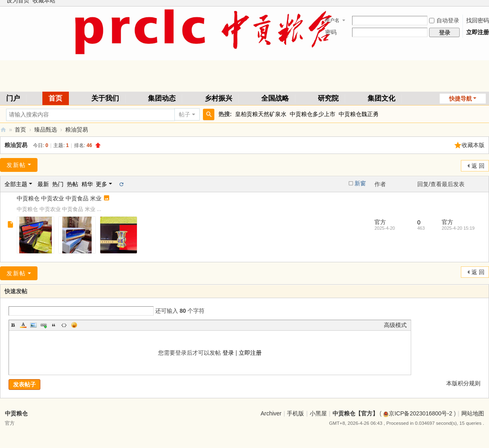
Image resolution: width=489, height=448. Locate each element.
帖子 (185, 114)
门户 (13, 98)
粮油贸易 (77, 130)
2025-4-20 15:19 (458, 228)
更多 (101, 184)
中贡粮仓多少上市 (313, 114)
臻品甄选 (46, 130)
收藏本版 (473, 145)
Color (23, 325)
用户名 (332, 20)
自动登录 (444, 20)
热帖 (73, 184)
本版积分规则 (463, 383)
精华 (87, 184)
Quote (54, 325)
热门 (58, 184)
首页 (55, 98)
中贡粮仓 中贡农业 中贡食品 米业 (59, 198)
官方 (380, 222)
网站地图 (473, 413)
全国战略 (275, 98)
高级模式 (395, 325)
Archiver (271, 413)
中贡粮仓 (16, 413)
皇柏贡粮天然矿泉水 (261, 114)
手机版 (295, 413)
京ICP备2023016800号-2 (418, 413)
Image (33, 325)
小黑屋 (318, 413)
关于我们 (105, 98)
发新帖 (16, 165)
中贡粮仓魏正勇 (359, 114)
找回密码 (478, 20)
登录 (228, 353)
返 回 (478, 166)
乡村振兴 (218, 98)
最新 (43, 184)
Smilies (74, 325)
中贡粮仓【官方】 (3, 130)
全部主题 (16, 184)
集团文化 (381, 98)
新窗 (360, 183)
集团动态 (162, 98)
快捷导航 (460, 99)
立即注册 (478, 32)
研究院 (328, 98)
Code (64, 325)
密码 (331, 32)
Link (44, 325)
